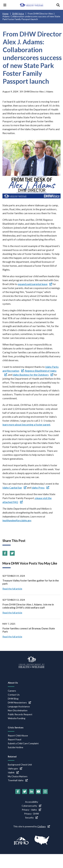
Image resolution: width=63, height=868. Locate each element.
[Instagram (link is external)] (45, 792)
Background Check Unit (20, 765)
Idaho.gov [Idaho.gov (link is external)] (15, 768)
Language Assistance (19, 706)
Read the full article (12, 589)
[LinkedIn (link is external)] (31, 792)
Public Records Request (20, 714)
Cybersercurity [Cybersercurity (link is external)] (31, 806)
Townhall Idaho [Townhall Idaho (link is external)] (18, 780)
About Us (13, 683)
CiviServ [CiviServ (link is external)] (44, 826)
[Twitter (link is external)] (12, 553)
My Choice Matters (18, 776)
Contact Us (14, 695)
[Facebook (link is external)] (5, 553)
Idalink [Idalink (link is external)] (13, 772)
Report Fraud (15, 739)
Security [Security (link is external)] (31, 818)
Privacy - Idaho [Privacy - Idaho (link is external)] (31, 810)
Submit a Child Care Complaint (23, 743)
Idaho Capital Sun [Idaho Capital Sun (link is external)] (14, 488)
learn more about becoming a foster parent (26, 424)
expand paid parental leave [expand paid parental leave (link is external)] (35, 284)
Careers (12, 691)
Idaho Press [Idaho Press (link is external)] (40, 488)
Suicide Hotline (16, 747)
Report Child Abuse (18, 735)
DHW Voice (18, 14)
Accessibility (32, 802)
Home (5, 14)
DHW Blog (13, 699)
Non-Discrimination (18, 710)
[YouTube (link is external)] (38, 792)
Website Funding (17, 718)
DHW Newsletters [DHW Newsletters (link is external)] (19, 702)
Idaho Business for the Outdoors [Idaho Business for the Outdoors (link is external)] (33, 375)
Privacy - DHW (31, 814)
